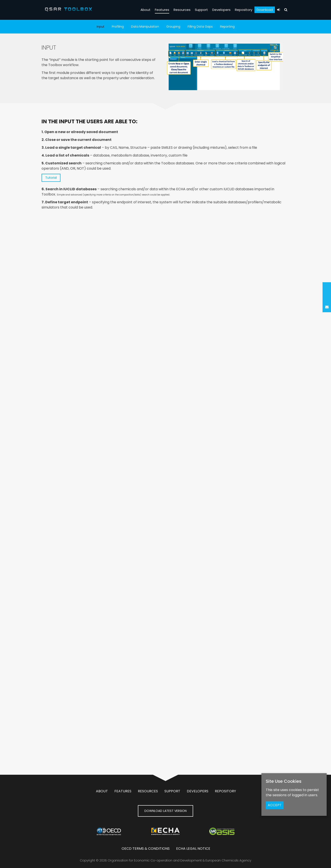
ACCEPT (275, 805)
